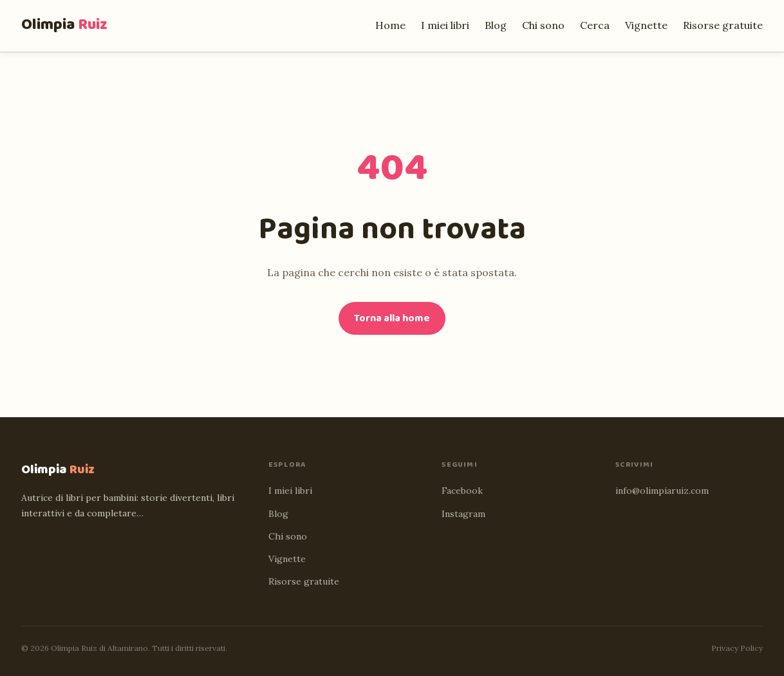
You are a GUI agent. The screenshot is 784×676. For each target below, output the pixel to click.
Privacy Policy (737, 648)
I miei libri (445, 25)
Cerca (595, 25)
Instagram (463, 514)
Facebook (462, 491)
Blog (496, 25)
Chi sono (543, 25)
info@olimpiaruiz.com (662, 491)
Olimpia (64, 25)
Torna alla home (392, 318)
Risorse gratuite (723, 25)
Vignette (646, 25)
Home (390, 25)
